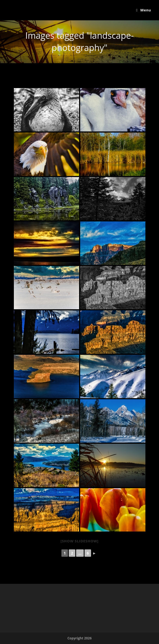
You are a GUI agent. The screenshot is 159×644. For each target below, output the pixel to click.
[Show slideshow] (80, 541)
